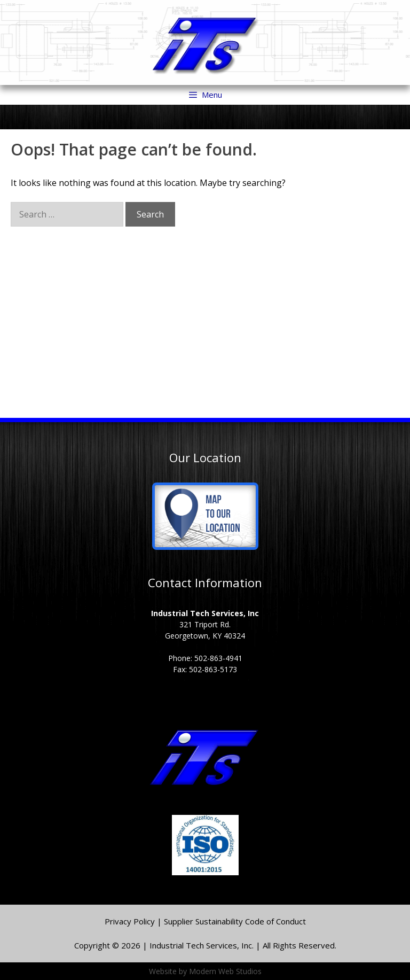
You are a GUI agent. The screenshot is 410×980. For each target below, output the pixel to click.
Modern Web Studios (225, 971)
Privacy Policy (131, 921)
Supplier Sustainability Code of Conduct (235, 921)
